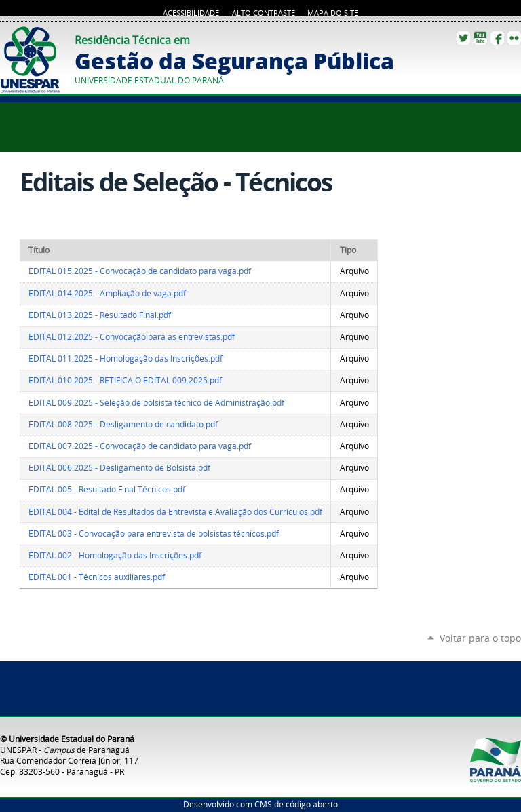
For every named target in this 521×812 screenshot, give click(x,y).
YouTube (480, 38)
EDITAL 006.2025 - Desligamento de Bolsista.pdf (119, 468)
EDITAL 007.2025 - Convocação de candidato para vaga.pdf (140, 446)
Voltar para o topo (480, 638)
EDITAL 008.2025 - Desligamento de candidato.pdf (123, 424)
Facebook (497, 38)
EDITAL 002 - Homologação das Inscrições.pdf (115, 555)
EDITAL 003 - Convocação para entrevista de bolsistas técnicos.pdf (154, 534)
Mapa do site (333, 13)
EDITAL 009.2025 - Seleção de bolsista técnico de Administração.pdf (156, 403)
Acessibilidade (191, 13)
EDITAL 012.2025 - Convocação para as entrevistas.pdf (132, 337)
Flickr (514, 38)
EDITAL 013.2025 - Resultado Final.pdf (100, 315)
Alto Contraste (264, 13)
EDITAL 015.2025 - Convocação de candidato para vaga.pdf (140, 271)
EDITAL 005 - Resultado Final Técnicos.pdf (107, 489)
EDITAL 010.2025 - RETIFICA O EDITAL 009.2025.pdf (125, 380)
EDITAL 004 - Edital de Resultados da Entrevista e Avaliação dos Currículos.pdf (175, 512)
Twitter (463, 38)
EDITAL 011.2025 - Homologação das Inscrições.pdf (126, 359)
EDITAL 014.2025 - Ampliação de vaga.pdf (107, 293)
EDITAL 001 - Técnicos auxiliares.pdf (97, 577)
